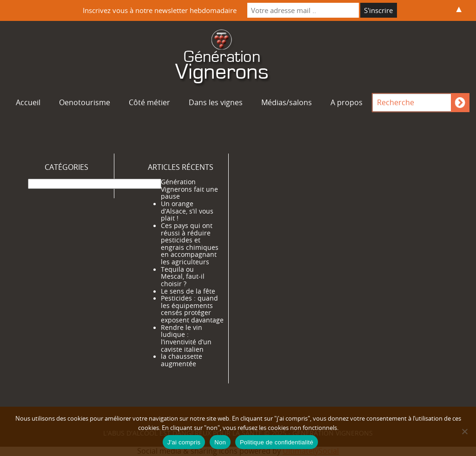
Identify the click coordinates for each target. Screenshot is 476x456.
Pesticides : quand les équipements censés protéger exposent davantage (192, 309)
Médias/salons (287, 102)
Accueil (28, 102)
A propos (347, 102)
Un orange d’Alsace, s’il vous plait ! (187, 211)
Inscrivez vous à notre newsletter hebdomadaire (160, 10)
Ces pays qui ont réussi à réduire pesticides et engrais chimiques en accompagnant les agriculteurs (190, 244)
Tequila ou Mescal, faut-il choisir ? (183, 277)
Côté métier (149, 102)
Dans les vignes (216, 102)
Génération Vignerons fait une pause (189, 189)
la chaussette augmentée (182, 360)
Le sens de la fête (188, 291)
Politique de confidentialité (277, 442)
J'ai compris (184, 442)
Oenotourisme (85, 102)
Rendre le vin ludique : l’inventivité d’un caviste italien (186, 339)
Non (220, 442)
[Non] (464, 431)
